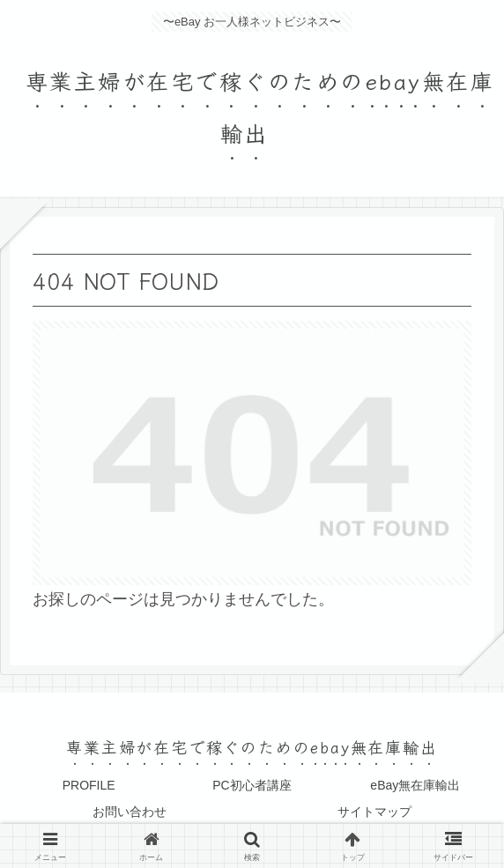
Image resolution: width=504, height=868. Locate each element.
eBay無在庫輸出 (415, 785)
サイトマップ (374, 812)
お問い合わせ (130, 812)
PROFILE (89, 785)
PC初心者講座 (252, 785)
